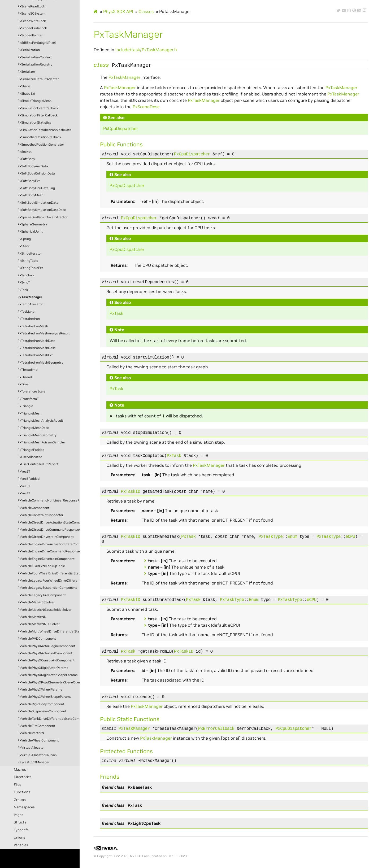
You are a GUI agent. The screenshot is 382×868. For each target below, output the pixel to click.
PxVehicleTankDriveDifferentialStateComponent (49, 719)
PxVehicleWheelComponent (38, 740)
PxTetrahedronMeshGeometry (40, 363)
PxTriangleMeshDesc (33, 428)
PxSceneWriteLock (32, 21)
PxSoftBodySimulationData (38, 203)
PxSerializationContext (35, 57)
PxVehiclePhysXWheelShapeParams (44, 697)
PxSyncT (24, 282)
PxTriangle (25, 406)
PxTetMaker (27, 312)
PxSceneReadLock (31, 6)
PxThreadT (26, 377)
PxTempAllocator (30, 304)
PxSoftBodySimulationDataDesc (42, 210)
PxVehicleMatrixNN (32, 617)
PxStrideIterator (30, 254)
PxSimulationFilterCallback (38, 115)
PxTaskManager (30, 297)
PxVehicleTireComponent (36, 726)
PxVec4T (24, 493)
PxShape (24, 86)
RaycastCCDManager (34, 762)
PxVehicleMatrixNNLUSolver (39, 624)
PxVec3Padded (29, 479)
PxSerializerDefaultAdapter (38, 79)
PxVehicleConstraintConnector (40, 515)
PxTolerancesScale (31, 391)
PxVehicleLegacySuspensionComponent (47, 588)
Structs (20, 822)
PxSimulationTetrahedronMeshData (44, 130)
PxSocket (25, 152)
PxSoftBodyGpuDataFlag (36, 188)
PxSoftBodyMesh (30, 195)
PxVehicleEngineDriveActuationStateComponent (49, 544)
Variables (21, 845)
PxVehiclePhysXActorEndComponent (45, 653)
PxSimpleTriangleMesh (34, 101)
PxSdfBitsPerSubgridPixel (37, 43)
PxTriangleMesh (29, 413)
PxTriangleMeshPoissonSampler (41, 442)
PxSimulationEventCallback (38, 108)
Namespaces (24, 807)
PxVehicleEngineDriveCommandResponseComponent (49, 551)
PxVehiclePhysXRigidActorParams (43, 668)
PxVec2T (24, 472)
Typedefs (21, 830)
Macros (20, 769)
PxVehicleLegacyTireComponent (42, 595)
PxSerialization (29, 50)
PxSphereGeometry (32, 224)
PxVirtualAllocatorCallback (38, 755)
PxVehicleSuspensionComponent (42, 711)
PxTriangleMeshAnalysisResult (40, 421)
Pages (19, 815)
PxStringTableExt (30, 268)
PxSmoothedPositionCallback (39, 137)
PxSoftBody (26, 159)
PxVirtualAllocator (31, 748)
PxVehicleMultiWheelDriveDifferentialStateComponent (49, 631)
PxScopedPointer (30, 35)
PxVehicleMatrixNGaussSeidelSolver (45, 610)
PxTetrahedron (29, 319)
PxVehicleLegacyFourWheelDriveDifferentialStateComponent (49, 581)
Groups (20, 800)
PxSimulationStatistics (34, 123)
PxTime (23, 384)
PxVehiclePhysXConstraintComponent (46, 660)
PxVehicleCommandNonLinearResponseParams (49, 500)
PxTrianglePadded (31, 450)
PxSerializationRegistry (35, 64)
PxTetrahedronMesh (33, 326)
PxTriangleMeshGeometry (37, 435)
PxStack (24, 246)
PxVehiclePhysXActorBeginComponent (46, 646)
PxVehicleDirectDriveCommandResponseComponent (49, 530)
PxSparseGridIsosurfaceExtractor (43, 217)
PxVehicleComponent (33, 508)
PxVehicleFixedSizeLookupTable (41, 566)
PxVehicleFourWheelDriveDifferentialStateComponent (49, 573)
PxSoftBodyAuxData (33, 166)
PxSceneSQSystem (32, 14)
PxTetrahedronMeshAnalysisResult (44, 333)
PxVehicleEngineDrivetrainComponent (46, 559)
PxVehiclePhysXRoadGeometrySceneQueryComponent (49, 682)
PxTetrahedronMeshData (36, 341)
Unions (19, 837)
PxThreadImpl (28, 370)
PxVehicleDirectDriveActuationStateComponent (49, 522)
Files (18, 785)
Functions (22, 792)
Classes (146, 11)
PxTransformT (28, 399)
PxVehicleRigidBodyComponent (41, 704)
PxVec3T (24, 486)
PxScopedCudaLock (32, 28)
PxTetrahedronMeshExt (35, 355)
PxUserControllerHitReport (38, 464)
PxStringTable (28, 261)
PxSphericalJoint (30, 232)
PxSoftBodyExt (29, 181)
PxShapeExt (26, 94)
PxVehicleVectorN (31, 733)
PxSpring (24, 239)
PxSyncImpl (26, 275)
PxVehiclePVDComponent (37, 639)
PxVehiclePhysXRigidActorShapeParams (47, 675)
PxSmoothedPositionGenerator (41, 145)
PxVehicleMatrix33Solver (36, 602)
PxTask (23, 290)
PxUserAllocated (30, 457)
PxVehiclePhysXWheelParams (40, 690)
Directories (23, 777)
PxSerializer (26, 72)
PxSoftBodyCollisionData (36, 173)
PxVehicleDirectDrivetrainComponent (46, 537)
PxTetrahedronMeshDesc (36, 348)
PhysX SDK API (118, 11)
